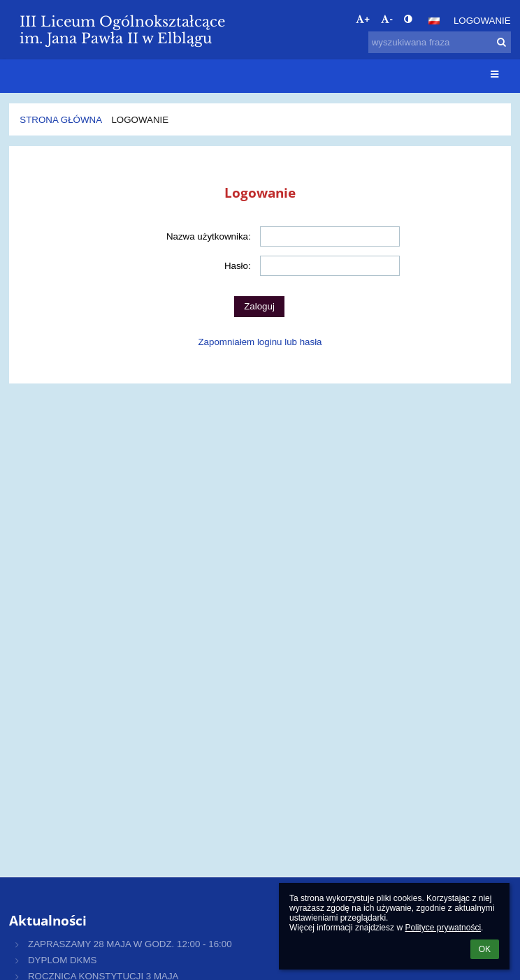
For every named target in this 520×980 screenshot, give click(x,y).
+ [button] (363, 19)
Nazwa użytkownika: (209, 236)
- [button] (387, 19)
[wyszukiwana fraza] (440, 42)
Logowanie (482, 21)
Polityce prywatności (443, 928)
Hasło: (238, 266)
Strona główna (61, 120)
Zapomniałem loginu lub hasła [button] (260, 342)
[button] (434, 21)
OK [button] (485, 949)
